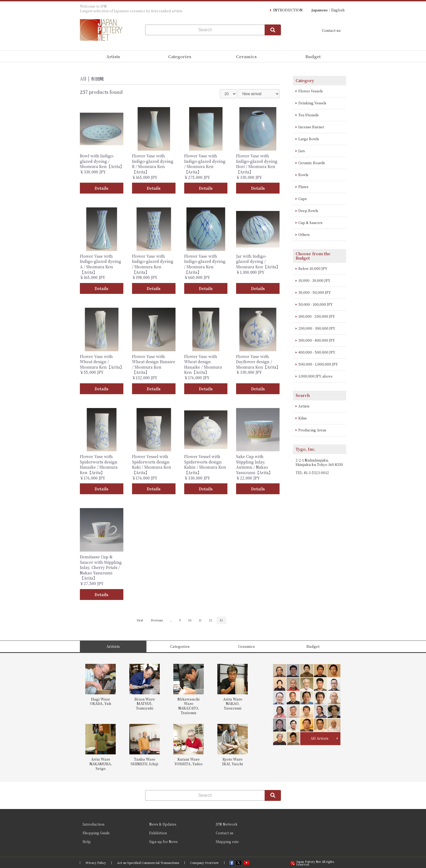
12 (211, 620)
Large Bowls (309, 139)
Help (87, 841)
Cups (303, 199)
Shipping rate (227, 841)
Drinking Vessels (312, 103)
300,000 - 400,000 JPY (317, 340)
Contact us (331, 30)
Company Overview (204, 863)
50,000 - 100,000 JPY (316, 304)
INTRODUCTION (288, 10)
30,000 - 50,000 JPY (315, 292)
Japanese (319, 10)
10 (190, 620)
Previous (157, 620)
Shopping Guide (96, 833)
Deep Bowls (308, 211)
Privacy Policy (96, 863)
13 (221, 620)
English (338, 10)
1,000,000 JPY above (315, 376)
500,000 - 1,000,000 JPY (318, 364)
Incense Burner (311, 127)
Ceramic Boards (312, 163)
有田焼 (97, 79)
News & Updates (163, 824)
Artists (304, 406)
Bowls (303, 175)
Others (304, 234)
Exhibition (158, 833)
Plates (303, 187)
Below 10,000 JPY (313, 268)
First (140, 620)
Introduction (93, 824)
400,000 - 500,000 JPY (317, 352)
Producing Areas (312, 430)
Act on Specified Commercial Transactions (148, 863)
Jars (302, 151)
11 (200, 620)
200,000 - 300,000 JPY (317, 328)
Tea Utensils (308, 115)
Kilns (303, 418)
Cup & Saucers (310, 223)
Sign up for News (163, 841)
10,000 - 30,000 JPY (314, 280)
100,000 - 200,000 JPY (317, 316)
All (83, 79)
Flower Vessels (311, 91)
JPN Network (227, 824)
